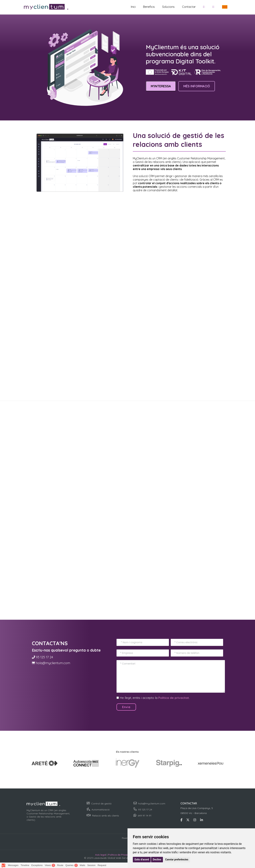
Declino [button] (157, 859)
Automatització (101, 810)
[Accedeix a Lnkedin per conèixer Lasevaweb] (202, 820)
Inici (133, 7)
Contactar (189, 7)
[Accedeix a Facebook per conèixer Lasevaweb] (181, 820)
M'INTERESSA (163, 86)
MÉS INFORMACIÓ (199, 86)
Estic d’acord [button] (142, 859)
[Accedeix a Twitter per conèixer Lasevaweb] (188, 820)
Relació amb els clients (106, 816)
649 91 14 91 (145, 816)
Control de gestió (101, 804)
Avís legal (101, 855)
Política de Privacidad (121, 855)
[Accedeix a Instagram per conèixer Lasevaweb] (195, 820)
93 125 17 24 (44, 657)
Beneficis (149, 7)
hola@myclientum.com (53, 663)
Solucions (168, 7)
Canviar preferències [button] (177, 859)
